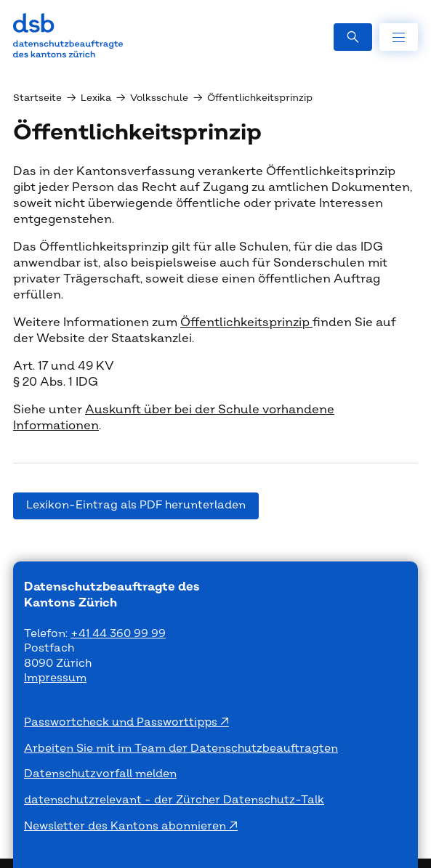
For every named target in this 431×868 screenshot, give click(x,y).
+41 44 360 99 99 (118, 634)
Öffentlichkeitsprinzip (246, 323)
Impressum (55, 678)
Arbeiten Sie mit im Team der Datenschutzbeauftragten (181, 749)
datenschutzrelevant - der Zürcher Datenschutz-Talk (174, 800)
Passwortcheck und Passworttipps (122, 722)
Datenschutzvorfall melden (100, 774)
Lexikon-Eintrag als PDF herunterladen (136, 505)
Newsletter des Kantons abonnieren (126, 826)
